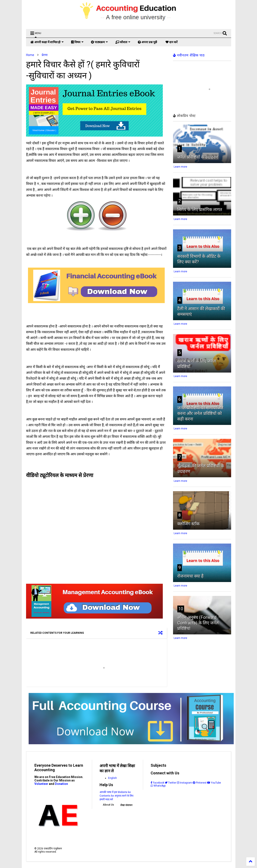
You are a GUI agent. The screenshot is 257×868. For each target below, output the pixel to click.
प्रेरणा (45, 55)
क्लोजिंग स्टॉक (188, 524)
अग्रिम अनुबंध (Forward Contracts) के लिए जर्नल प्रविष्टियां (198, 623)
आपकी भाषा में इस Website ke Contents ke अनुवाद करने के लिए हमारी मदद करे (117, 796)
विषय (77, 42)
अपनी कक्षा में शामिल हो (47, 42)
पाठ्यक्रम (99, 42)
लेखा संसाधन (126, 805)
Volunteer (41, 784)
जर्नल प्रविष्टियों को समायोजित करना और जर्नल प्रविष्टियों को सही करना (200, 413)
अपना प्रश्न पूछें (147, 42)
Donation (61, 784)
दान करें (172, 42)
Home (30, 55)
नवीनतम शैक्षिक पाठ (189, 55)
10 (181, 609)
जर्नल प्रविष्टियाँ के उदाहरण (198, 157)
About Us (108, 805)
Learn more (180, 167)
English (112, 778)
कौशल (123, 42)
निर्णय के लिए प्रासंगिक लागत (200, 209)
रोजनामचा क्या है (190, 576)
